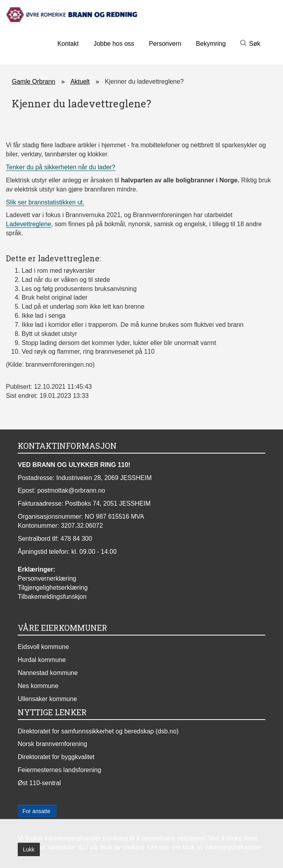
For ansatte (37, 811)
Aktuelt (80, 82)
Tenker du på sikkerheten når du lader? (61, 167)
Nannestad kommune (48, 673)
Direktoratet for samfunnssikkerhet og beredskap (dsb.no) (98, 731)
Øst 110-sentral (39, 783)
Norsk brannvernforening (52, 744)
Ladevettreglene (29, 224)
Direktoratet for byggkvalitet (56, 757)
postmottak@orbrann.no (71, 490)
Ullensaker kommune (47, 699)
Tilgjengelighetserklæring (53, 588)
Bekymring (211, 44)
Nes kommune (38, 686)
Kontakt (68, 44)
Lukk (29, 849)
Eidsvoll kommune (43, 647)
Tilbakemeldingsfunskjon (52, 597)
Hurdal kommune (42, 660)
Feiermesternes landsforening (60, 770)
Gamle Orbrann (34, 82)
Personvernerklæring (47, 578)
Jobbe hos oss (114, 44)
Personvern (165, 44)
